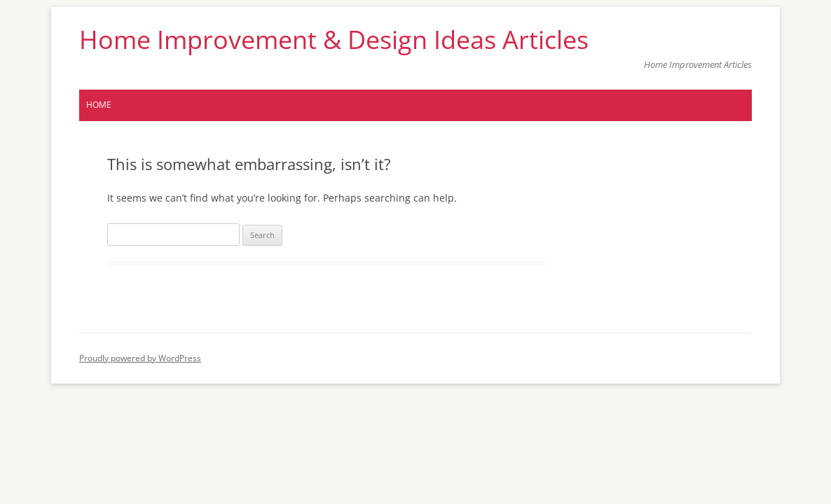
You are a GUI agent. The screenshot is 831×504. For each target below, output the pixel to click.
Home (99, 105)
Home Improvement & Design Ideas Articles (334, 40)
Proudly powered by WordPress (140, 358)
